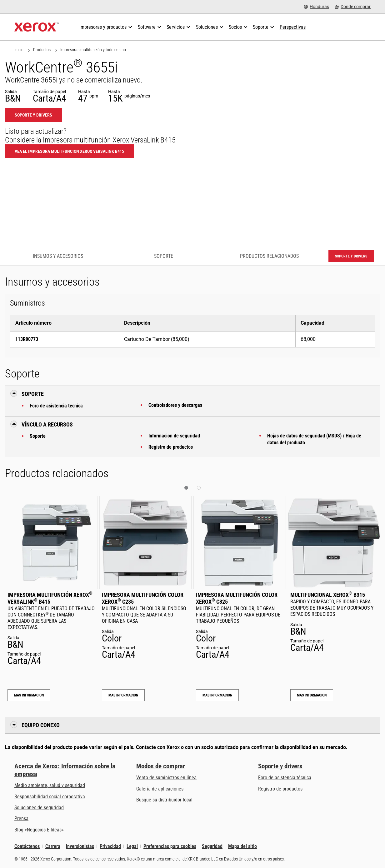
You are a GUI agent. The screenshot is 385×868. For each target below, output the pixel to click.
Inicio (19, 50)
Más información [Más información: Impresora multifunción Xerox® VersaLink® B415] (29, 695)
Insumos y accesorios (58, 256)
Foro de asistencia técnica (56, 406)
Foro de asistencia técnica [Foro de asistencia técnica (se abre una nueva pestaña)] (285, 778)
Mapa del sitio (242, 846)
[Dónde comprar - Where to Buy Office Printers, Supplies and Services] (353, 7)
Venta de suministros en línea (166, 778)
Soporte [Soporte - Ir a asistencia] (164, 256)
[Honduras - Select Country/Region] (316, 7)
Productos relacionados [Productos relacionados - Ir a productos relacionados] (269, 256)
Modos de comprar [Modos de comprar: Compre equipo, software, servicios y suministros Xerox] (161, 766)
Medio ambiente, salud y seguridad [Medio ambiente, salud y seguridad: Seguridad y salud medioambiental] (50, 785)
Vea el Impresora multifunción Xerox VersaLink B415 (69, 151)
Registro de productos (171, 447)
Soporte (38, 436)
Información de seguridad (174, 436)
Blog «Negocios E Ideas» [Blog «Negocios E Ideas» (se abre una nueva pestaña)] (39, 830)
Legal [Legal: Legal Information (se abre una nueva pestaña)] (132, 846)
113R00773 (27, 339)
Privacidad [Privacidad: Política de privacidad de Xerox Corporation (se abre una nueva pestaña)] (110, 846)
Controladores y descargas (175, 405)
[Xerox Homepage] (37, 27)
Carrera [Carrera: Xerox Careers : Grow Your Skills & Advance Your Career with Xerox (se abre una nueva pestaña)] (53, 846)
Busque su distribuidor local (164, 800)
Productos (42, 50)
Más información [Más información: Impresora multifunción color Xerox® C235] (123, 695)
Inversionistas (80, 846)
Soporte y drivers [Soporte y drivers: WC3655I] (33, 115)
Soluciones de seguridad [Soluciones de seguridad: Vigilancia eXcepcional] (39, 808)
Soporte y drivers (280, 766)
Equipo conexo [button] (41, 725)
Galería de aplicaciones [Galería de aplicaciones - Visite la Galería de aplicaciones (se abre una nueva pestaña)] (160, 789)
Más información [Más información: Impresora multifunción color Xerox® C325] (217, 695)
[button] (186, 488)
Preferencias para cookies (170, 846)
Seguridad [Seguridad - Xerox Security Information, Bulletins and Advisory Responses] (212, 846)
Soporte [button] (33, 394)
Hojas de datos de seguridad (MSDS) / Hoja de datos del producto (314, 439)
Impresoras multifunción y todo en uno (93, 50)
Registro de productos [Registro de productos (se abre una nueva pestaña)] (280, 789)
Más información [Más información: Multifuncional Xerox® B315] (312, 695)
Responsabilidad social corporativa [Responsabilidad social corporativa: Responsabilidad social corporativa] (50, 797)
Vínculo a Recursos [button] (47, 424)
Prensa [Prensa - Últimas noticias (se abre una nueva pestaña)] (21, 818)
